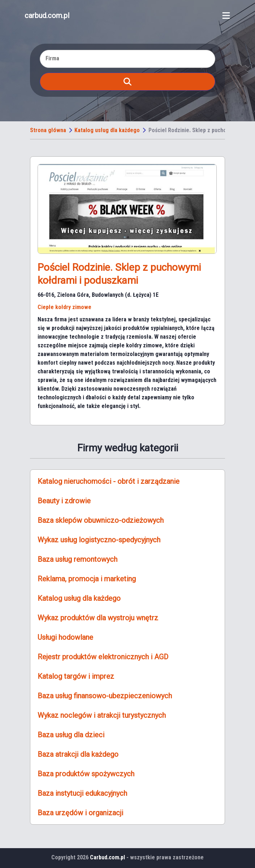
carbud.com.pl (47, 16)
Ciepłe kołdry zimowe (64, 307)
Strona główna (48, 130)
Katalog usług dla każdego (107, 130)
